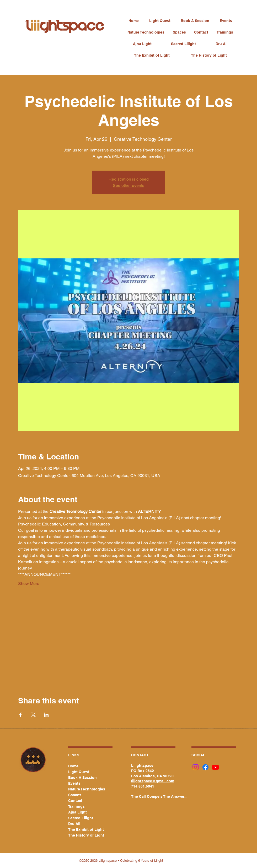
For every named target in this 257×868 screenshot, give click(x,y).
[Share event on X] (33, 715)
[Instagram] (196, 767)
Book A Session (82, 778)
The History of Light (84, 835)
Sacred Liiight (81, 818)
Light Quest (79, 772)
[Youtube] (215, 767)
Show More (29, 584)
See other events (128, 185)
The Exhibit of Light (84, 829)
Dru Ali (74, 824)
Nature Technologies (84, 789)
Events (74, 783)
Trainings (76, 806)
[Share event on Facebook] (21, 715)
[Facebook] (205, 767)
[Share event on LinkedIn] (46, 715)
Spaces (75, 795)
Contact (75, 801)
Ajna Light (77, 812)
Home (73, 766)
